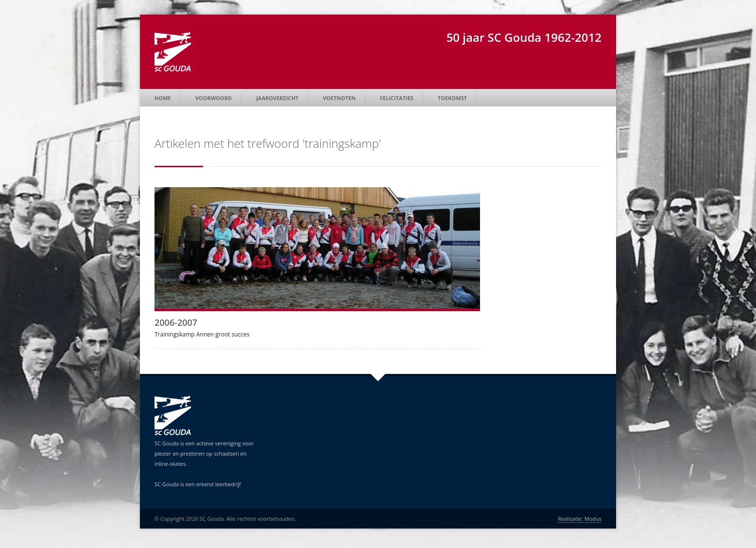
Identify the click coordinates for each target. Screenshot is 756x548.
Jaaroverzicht (277, 98)
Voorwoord (214, 98)
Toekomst (452, 98)
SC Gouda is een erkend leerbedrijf (198, 484)
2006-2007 (176, 322)
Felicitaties (397, 98)
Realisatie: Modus (580, 519)
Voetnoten (339, 98)
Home (163, 98)
